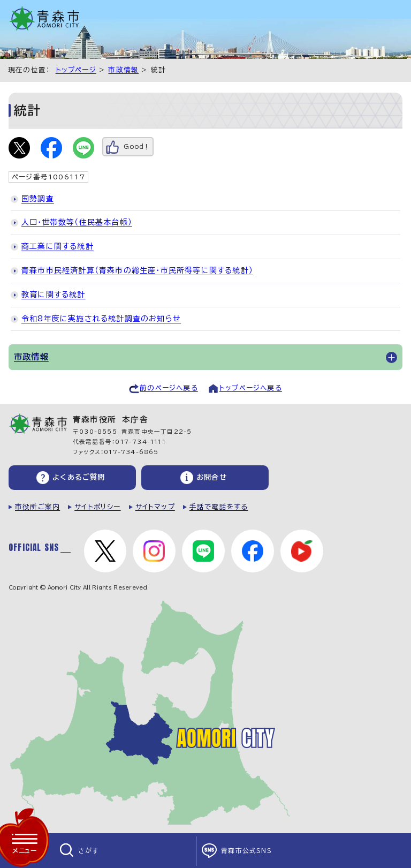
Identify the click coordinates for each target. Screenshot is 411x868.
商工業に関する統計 (58, 246)
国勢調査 (38, 199)
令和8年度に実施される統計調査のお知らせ (101, 319)
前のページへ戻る (169, 388)
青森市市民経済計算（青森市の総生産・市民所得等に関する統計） (137, 270)
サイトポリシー (97, 507)
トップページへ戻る (251, 388)
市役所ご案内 (37, 507)
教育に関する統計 (54, 295)
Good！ (137, 146)
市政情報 (123, 70)
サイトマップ (155, 507)
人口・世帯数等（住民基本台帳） (77, 222)
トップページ (76, 70)
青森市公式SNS (246, 851)
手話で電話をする (219, 507)
